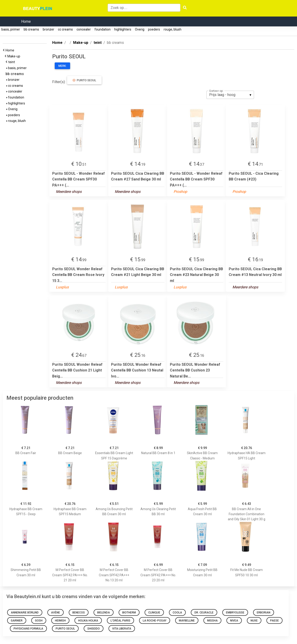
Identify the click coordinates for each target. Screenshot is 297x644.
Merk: (62, 66)
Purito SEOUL (84, 80)
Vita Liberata (122, 629)
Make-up (14, 56)
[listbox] (230, 95)
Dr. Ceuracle (204, 613)
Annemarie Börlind (25, 613)
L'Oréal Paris (120, 621)
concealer (84, 29)
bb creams (31, 29)
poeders (154, 29)
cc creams (65, 29)
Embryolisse (235, 613)
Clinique (154, 613)
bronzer (49, 29)
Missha (212, 621)
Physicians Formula (28, 629)
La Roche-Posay (155, 621)
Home (26, 21)
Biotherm (129, 613)
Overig (140, 29)
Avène (56, 613)
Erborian (264, 613)
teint (12, 62)
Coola (177, 613)
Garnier (17, 621)
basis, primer (11, 29)
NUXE (254, 621)
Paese (274, 621)
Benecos (79, 613)
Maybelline (187, 621)
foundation (103, 29)
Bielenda (104, 613)
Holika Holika (88, 621)
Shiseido (94, 629)
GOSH (39, 621)
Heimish (60, 621)
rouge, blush (173, 29)
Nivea (234, 621)
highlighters (123, 29)
